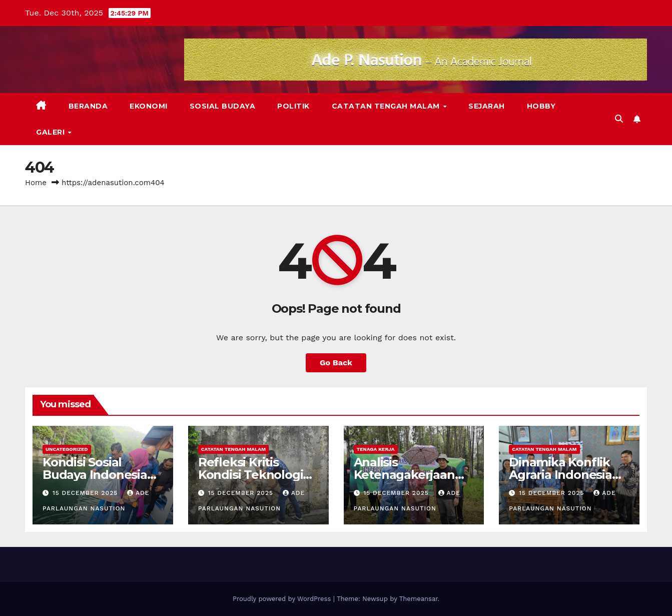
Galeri (52, 132)
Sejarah (487, 106)
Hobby (541, 106)
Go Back (336, 363)
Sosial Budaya (223, 106)
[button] (619, 119)
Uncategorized (67, 449)
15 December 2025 (86, 493)
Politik (293, 106)
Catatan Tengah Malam (387, 106)
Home (36, 183)
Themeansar (419, 599)
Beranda (88, 106)
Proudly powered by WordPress (283, 599)
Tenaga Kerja (376, 449)
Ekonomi (149, 106)
